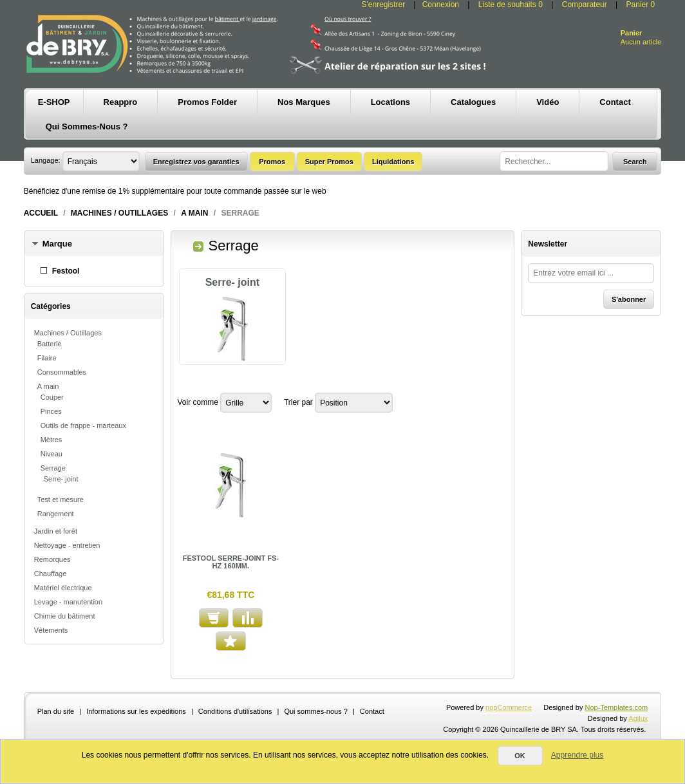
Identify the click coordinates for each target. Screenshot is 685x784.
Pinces (51, 411)
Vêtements (51, 630)
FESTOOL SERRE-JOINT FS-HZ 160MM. (231, 562)
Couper (52, 397)
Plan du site (56, 711)
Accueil (41, 213)
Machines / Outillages (119, 213)
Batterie (50, 344)
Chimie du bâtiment (65, 616)
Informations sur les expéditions (136, 711)
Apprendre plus (577, 755)
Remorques (52, 559)
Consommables (62, 372)
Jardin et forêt (56, 531)
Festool (66, 271)
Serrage (53, 468)
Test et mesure (61, 499)
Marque (57, 244)
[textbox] (554, 161)
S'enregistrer (384, 5)
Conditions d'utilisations (235, 711)
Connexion (441, 5)
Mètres (52, 440)
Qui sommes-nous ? (315, 711)
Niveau (52, 454)
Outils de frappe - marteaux (83, 425)
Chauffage (51, 574)
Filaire (47, 358)
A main (194, 213)
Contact (372, 711)
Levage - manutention (68, 602)
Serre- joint (61, 479)
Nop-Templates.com (616, 707)
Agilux (638, 718)
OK (520, 756)
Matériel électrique (63, 588)
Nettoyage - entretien (67, 545)
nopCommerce (509, 707)
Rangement (56, 514)
